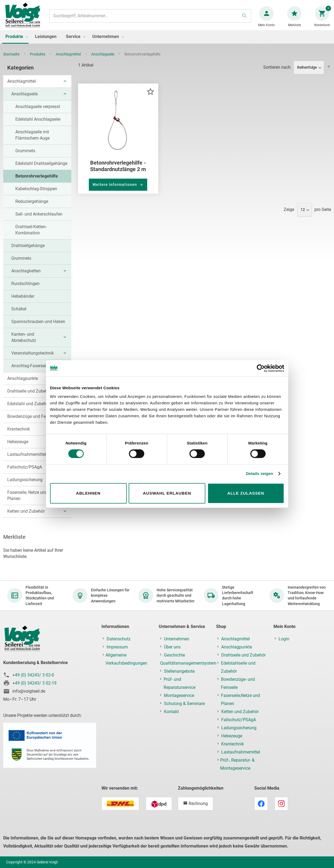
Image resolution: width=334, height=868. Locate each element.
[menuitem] (15, 42)
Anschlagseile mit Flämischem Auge (32, 140)
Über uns (172, 647)
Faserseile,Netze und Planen (240, 699)
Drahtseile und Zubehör (29, 396)
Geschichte (174, 655)
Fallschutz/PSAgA (25, 472)
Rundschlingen (25, 289)
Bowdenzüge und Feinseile (33, 422)
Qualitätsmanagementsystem (188, 663)
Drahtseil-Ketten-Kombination (31, 235)
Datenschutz (119, 639)
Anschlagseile (103, 60)
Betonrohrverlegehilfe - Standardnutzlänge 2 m (118, 171)
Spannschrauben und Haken (38, 327)
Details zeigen (260, 473)
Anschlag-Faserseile (30, 371)
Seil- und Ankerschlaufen (39, 219)
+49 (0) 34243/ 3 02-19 (34, 683)
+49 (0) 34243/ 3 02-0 (33, 675)
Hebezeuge (18, 447)
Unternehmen (177, 639)
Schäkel (19, 314)
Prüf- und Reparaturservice (180, 683)
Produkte (38, 60)
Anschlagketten (26, 276)
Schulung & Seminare (184, 704)
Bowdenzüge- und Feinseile (238, 683)
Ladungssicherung (25, 485)
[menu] (167, 42)
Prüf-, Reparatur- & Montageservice (237, 764)
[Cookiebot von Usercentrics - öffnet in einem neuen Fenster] (261, 368)
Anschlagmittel (69, 60)
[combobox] (150, 19)
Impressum (117, 647)
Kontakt (171, 712)
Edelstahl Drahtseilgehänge (41, 169)
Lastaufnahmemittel (27, 460)
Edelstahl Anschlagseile (38, 125)
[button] (150, 97)
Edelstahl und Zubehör (29, 409)
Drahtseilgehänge (28, 251)
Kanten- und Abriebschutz (24, 343)
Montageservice (179, 695)
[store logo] (25, 18)
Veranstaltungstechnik (33, 358)
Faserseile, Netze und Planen (27, 501)
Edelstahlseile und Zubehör (238, 667)
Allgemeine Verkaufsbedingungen (126, 659)
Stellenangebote (179, 671)
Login (284, 639)
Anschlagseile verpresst (38, 112)
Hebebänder (23, 302)
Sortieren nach (277, 73)
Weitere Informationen (115, 190)
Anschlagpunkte (23, 384)
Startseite (12, 60)
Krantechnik (19, 434)
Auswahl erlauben (167, 493)
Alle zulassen (246, 493)
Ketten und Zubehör (26, 517)
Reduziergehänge (32, 207)
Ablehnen (88, 493)
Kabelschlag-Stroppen (36, 194)
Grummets (25, 156)
